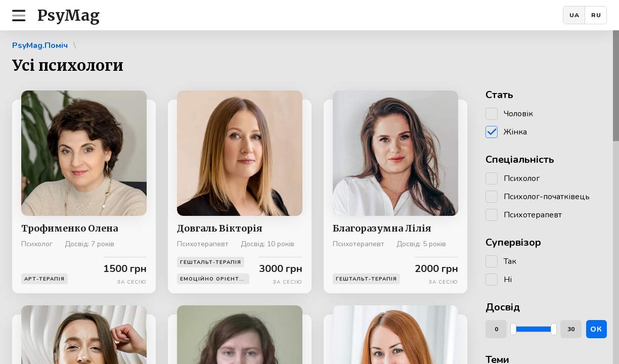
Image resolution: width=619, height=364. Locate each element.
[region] (309, 197)
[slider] (513, 329)
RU (596, 15)
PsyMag (69, 15)
